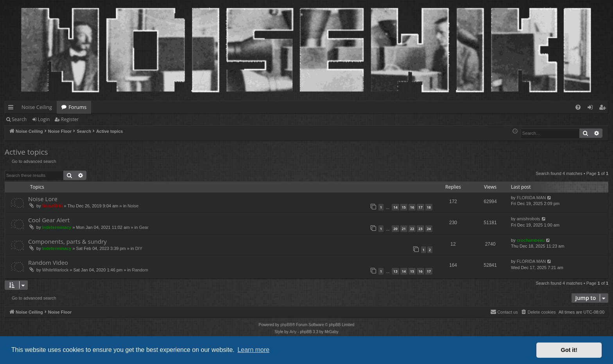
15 (404, 207)
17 (420, 207)
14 (395, 207)
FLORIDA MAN (531, 198)
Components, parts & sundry (67, 241)
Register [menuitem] (604, 109)
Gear (143, 227)
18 (429, 207)
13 (395, 271)
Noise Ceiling (37, 107)
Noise (133, 206)
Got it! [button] (569, 350)
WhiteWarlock (55, 270)
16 (412, 207)
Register (70, 119)
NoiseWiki (52, 206)
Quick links (12, 109)
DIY (139, 248)
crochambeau (531, 240)
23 (420, 229)
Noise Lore (43, 199)
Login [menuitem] (592, 109)
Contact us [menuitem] (504, 312)
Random (140, 270)
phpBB (286, 325)
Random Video (48, 262)
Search (19, 119)
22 (412, 229)
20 (395, 229)
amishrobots (529, 219)
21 (404, 229)
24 (429, 229)
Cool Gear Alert (49, 220)
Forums (77, 107)
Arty (293, 332)
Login (44, 119)
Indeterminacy (57, 227)
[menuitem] (578, 107)
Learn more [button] (253, 350)
